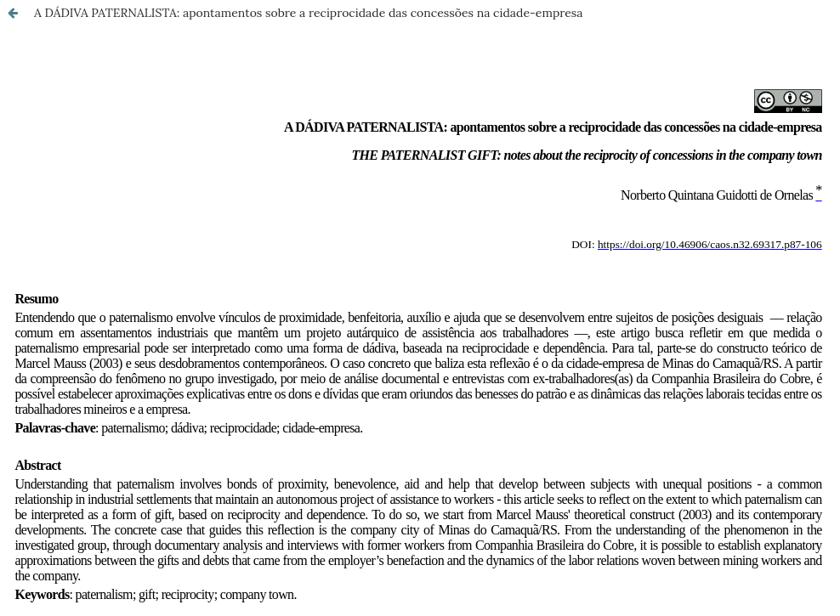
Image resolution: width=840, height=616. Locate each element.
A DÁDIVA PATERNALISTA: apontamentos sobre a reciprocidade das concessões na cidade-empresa (309, 13)
